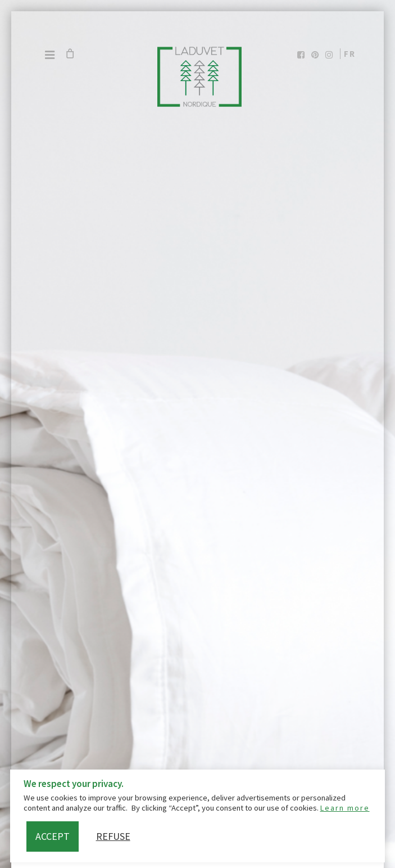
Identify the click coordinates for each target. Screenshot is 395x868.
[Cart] (70, 53)
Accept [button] (53, 836)
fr (350, 54)
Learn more (345, 808)
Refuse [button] (113, 836)
